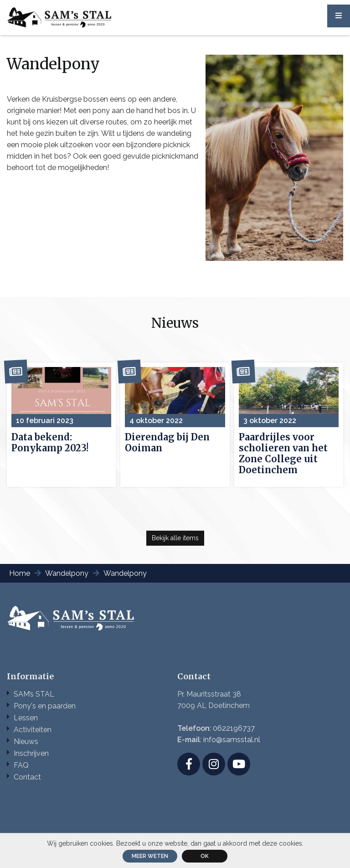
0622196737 (234, 728)
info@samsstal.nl (232, 740)
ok (205, 856)
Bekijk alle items (175, 538)
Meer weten (150, 856)
